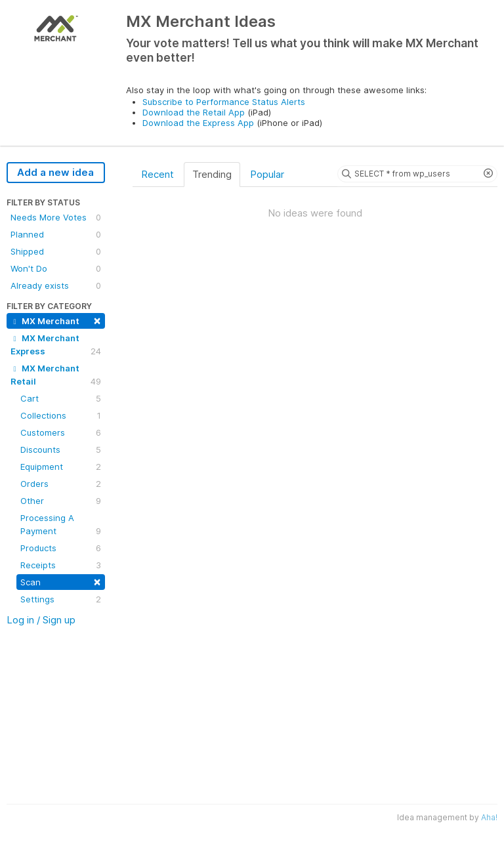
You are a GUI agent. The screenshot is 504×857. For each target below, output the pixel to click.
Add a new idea (55, 172)
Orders (61, 484)
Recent (157, 174)
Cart (61, 398)
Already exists (56, 285)
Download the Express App (198, 123)
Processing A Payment (61, 525)
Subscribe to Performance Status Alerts (224, 102)
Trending (212, 174)
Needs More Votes (56, 217)
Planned (56, 234)
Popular (267, 174)
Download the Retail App (194, 112)
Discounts (61, 449)
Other (61, 501)
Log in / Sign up (41, 620)
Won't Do (56, 268)
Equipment (61, 467)
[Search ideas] (417, 174)
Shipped (56, 251)
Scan (61, 581)
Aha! (489, 817)
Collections (61, 415)
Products (61, 548)
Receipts (61, 565)
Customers (61, 432)
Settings (61, 599)
